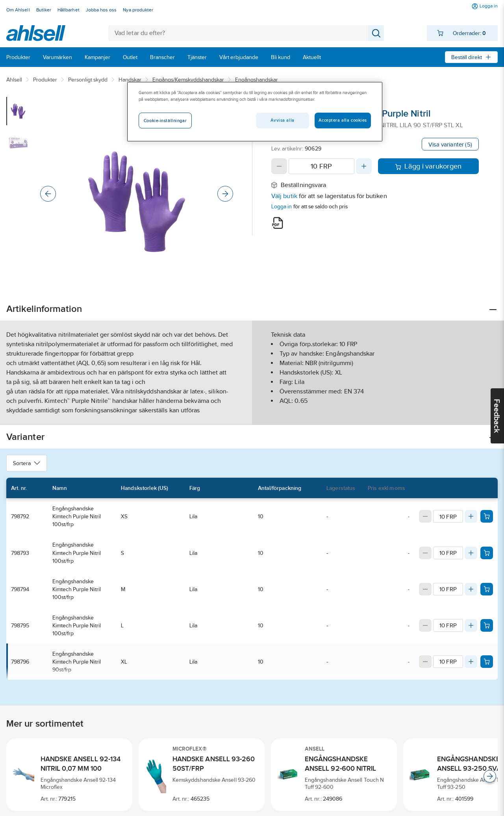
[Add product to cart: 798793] (487, 553)
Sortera (27, 463)
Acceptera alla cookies (343, 120)
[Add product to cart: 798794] (487, 589)
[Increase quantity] (364, 166)
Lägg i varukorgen (428, 166)
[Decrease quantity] (279, 166)
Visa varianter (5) (450, 144)
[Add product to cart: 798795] (487, 625)
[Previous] (48, 194)
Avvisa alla (282, 120)
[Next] (225, 194)
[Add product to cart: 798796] (487, 662)
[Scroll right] (490, 776)
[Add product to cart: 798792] (487, 516)
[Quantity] (321, 166)
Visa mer (252, 412)
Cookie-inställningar (165, 121)
